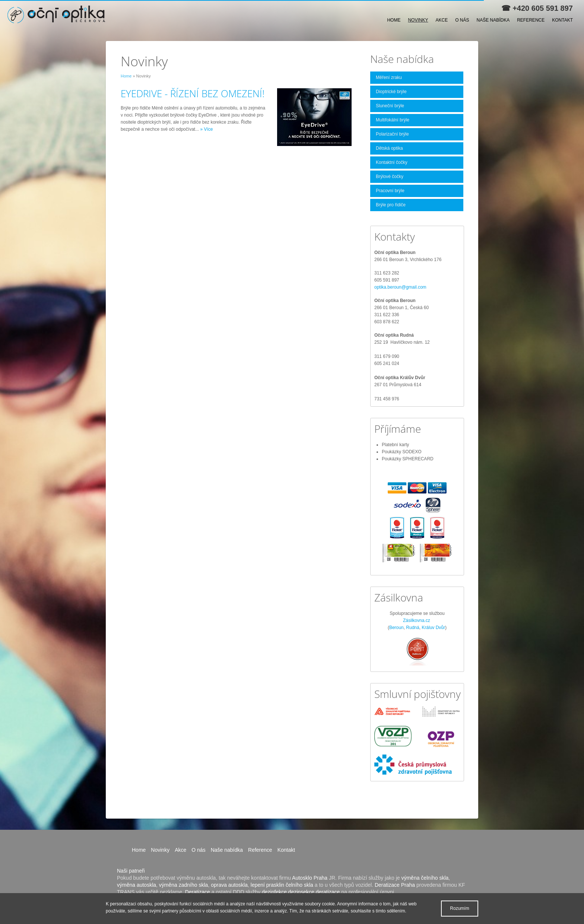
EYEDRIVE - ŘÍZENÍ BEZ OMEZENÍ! (193, 93)
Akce (442, 20)
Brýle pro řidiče (391, 205)
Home (394, 20)
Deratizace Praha (395, 885)
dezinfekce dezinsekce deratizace (301, 892)
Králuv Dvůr (433, 628)
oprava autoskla (229, 885)
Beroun (396, 628)
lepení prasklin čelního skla (282, 885)
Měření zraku (389, 77)
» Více (206, 129)
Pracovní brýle (390, 191)
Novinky (418, 20)
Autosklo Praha (310, 878)
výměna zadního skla (184, 885)
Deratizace (198, 892)
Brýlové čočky (390, 177)
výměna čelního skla (425, 878)
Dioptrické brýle (391, 92)
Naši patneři (131, 871)
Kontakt (562, 20)
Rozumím (459, 908)
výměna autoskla (137, 885)
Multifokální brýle (393, 120)
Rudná (412, 628)
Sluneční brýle (390, 106)
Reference (531, 20)
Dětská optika (389, 148)
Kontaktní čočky (392, 162)
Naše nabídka (493, 20)
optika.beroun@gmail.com (400, 287)
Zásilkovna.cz (417, 620)
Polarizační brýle (392, 134)
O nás (462, 20)
